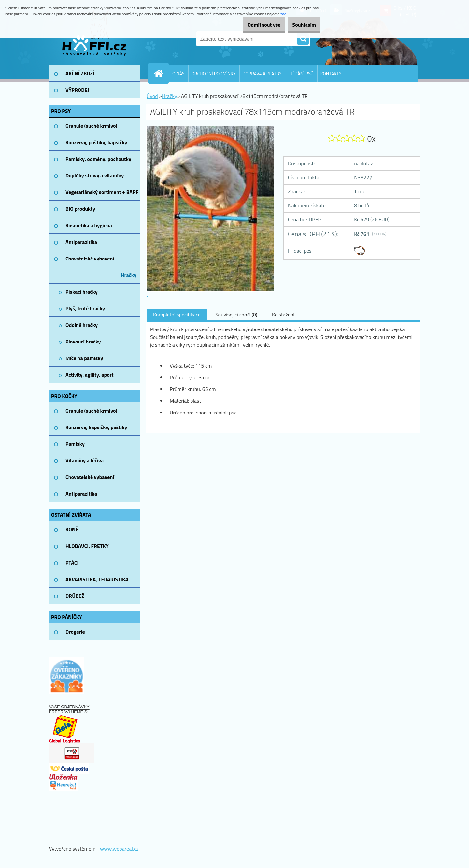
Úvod (152, 96)
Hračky (170, 96)
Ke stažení (283, 315)
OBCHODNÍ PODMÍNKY (214, 73)
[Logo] (94, 39)
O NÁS (178, 73)
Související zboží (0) (236, 315)
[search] (303, 39)
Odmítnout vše (253, 25)
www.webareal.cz (119, 849)
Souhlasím (300, 25)
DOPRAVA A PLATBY (262, 73)
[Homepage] (161, 73)
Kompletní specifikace (177, 315)
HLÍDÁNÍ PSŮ (301, 73)
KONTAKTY (331, 73)
